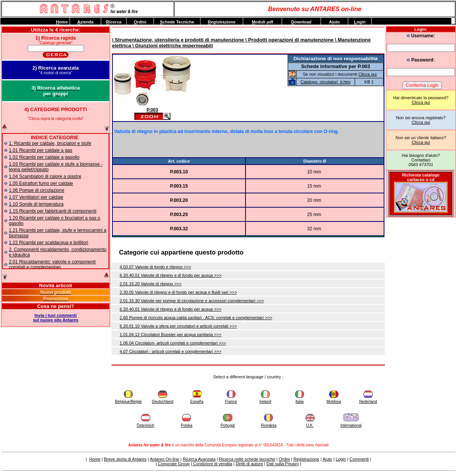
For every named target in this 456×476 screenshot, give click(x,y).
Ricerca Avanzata (199, 459)
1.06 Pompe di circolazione (37, 190)
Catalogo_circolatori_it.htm (326, 82)
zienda (85, 22)
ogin (360, 22)
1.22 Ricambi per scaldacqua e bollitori (48, 243)
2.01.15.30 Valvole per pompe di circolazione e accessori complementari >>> (192, 301)
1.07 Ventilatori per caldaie (36, 197)
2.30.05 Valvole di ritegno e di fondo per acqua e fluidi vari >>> (178, 292)
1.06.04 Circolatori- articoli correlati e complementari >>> (173, 343)
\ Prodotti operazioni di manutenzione (289, 40)
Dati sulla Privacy (282, 464)
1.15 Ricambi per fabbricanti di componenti (53, 211)
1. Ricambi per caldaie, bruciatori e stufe (50, 143)
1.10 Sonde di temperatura (36, 204)
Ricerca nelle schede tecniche (247, 459)
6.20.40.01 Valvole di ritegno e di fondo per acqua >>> (170, 275)
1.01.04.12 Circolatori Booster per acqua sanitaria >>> (170, 335)
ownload (301, 22)
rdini (140, 22)
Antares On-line (164, 459)
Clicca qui (421, 102)
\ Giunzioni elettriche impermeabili (172, 46)
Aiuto (327, 459)
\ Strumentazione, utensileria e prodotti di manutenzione (178, 40)
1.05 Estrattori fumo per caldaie (41, 183)
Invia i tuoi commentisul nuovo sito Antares (55, 318)
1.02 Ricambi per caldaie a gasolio (44, 157)
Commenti (359, 459)
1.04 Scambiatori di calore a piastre (45, 176)
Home (95, 459)
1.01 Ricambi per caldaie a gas (41, 150)
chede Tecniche (177, 22)
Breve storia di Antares (125, 459)
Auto (334, 22)
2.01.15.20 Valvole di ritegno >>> (151, 284)
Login (341, 459)
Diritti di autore (249, 464)
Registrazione (306, 459)
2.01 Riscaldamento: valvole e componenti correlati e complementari (52, 265)
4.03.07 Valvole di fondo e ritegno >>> (155, 267)
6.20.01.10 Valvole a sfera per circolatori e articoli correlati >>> (178, 326)
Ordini (284, 459)
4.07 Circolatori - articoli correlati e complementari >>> (170, 351)
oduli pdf (262, 22)
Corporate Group (174, 464)
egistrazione (222, 22)
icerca (114, 22)
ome (62, 22)
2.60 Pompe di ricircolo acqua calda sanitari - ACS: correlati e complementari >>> (196, 318)
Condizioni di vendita (212, 464)
